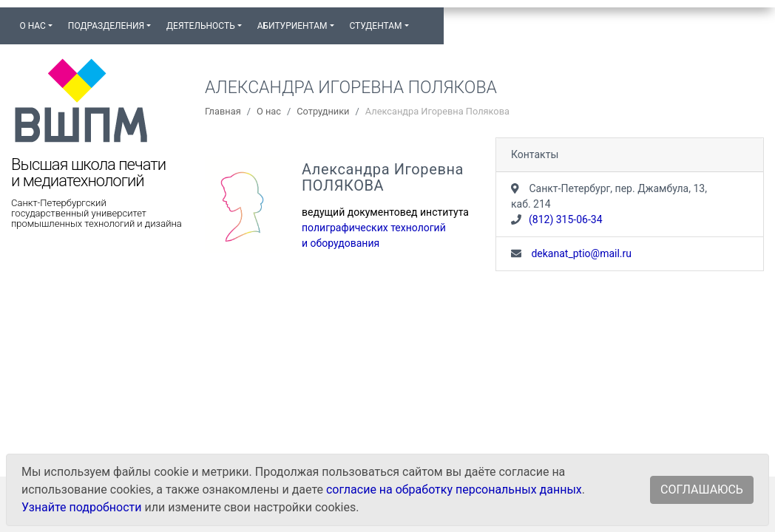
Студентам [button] (375, 26)
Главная (223, 111)
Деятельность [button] (201, 26)
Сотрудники (323, 111)
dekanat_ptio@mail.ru (580, 253)
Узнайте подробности (81, 507)
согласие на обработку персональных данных (454, 490)
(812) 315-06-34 (566, 219)
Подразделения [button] (106, 26)
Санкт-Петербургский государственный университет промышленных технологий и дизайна (97, 214)
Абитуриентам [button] (292, 26)
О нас (269, 111)
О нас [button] (32, 26)
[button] (424, 19)
